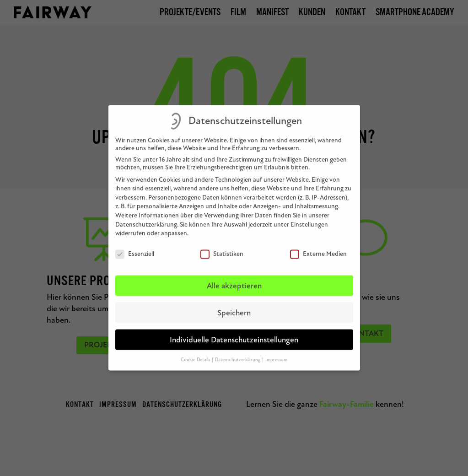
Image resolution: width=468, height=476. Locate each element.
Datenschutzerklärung (146, 218)
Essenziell (135, 247)
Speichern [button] (234, 306)
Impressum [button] (276, 353)
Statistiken (222, 247)
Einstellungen (309, 218)
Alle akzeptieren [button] (234, 279)
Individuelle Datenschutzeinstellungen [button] (234, 333)
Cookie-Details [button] (196, 353)
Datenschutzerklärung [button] (238, 353)
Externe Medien (318, 247)
